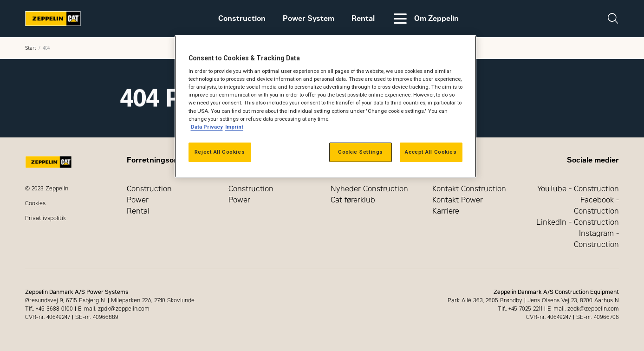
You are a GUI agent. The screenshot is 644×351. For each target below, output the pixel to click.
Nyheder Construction (369, 189)
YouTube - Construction (578, 189)
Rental (363, 18)
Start (31, 48)
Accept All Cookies (431, 152)
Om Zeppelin (425, 19)
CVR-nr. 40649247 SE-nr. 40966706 (572, 317)
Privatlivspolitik (46, 218)
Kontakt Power (458, 200)
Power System (309, 18)
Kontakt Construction (469, 189)
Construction (242, 18)
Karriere (446, 211)
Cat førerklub (353, 200)
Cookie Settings (361, 152)
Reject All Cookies (220, 152)
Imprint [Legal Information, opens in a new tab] (234, 127)
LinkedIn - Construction (578, 222)
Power (138, 200)
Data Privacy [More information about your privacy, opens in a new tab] (207, 127)
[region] (325, 107)
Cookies (35, 203)
